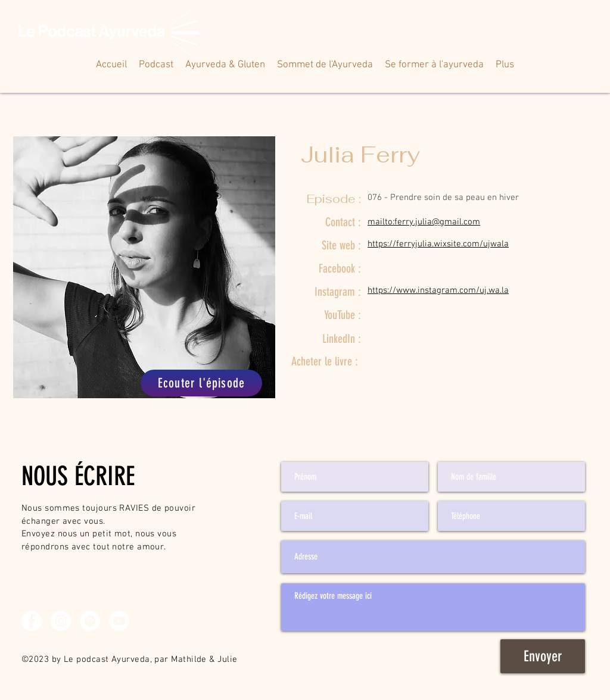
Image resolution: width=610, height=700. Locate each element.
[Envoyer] (543, 656)
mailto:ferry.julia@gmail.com (424, 222)
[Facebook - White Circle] (32, 621)
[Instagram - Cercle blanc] (61, 621)
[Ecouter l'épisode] (201, 383)
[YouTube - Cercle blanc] (119, 621)
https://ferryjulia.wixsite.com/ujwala (438, 244)
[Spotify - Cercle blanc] (90, 621)
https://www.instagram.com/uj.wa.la (438, 290)
